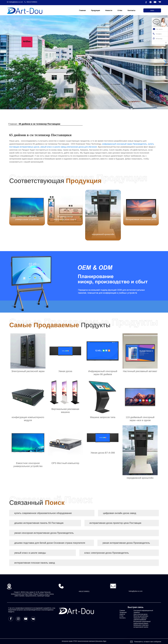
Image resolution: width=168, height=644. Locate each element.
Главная (13, 124)
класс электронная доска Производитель (107, 553)
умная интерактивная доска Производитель (126, 543)
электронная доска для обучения (82, 147)
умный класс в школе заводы (30, 553)
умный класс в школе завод (53, 147)
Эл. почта (158, 29)
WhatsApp (158, 38)
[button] (165, 63)
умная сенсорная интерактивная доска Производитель (44, 533)
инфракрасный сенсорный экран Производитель (125, 144)
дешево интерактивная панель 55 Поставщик (39, 523)
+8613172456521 (32, 2)
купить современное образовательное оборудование (43, 513)
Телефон (157, 34)
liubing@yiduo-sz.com (16, 2)
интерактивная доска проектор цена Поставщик (115, 523)
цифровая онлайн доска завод (120, 513)
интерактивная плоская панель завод (35, 563)
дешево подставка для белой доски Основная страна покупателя (50, 543)
